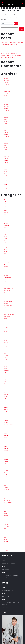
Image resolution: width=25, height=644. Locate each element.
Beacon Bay (6, 213)
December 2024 (7, 109)
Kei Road (5, 368)
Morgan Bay (6, 407)
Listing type (6, 394)
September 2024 (7, 115)
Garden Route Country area (9, 314)
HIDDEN (5, 345)
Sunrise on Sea (6, 522)
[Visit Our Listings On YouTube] (2, 2)
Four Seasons (6, 310)
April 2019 (5, 191)
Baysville (5, 210)
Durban (5, 280)
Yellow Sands (6, 550)
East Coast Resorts (7, 282)
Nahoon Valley (6, 420)
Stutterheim (6, 516)
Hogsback (5, 351)
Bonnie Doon (6, 228)
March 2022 (6, 178)
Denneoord (6, 275)
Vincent (5, 537)
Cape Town (6, 249)
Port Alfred (6, 459)
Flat (4, 297)
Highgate (5, 347)
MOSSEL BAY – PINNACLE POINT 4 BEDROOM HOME (11, 56)
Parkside (5, 442)
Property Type (6, 470)
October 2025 (6, 89)
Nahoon (5, 418)
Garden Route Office (7, 316)
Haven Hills (6, 342)
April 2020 (5, 189)
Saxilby (5, 485)
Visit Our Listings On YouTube (9, 4)
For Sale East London (7, 303)
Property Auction (7, 466)
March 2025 (6, 104)
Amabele (5, 202)
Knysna (5, 379)
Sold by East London (7, 500)
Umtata (5, 529)
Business (5, 236)
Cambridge (6, 243)
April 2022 (5, 176)
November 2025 (7, 87)
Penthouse (6, 449)
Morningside (6, 410)
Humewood (6, 355)
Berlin (5, 219)
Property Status (6, 468)
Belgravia (5, 215)
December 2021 (6, 184)
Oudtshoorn (6, 433)
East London (6, 284)
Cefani (5, 254)
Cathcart (5, 252)
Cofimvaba (6, 267)
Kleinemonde (6, 377)
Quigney (5, 474)
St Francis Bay (6, 507)
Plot (4, 455)
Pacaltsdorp (6, 436)
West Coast (6, 542)
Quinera (5, 481)
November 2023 (7, 137)
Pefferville (6, 444)
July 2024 (5, 119)
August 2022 (6, 167)
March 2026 (6, 78)
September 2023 (7, 141)
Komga (5, 381)
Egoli (5, 293)
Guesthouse (6, 338)
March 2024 (6, 128)
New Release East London (8, 425)
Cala (4, 241)
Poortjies (5, 457)
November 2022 (7, 161)
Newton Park (6, 429)
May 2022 (5, 174)
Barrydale (5, 208)
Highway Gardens (7, 349)
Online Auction (6, 431)
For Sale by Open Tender (8, 301)
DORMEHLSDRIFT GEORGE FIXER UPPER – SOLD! (10, 58)
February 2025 (6, 106)
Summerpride (6, 518)
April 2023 (5, 152)
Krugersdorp (6, 386)
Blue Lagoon (6, 223)
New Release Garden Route (9, 427)
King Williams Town (7, 375)
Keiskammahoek (7, 371)
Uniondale (6, 533)
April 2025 (5, 102)
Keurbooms (6, 373)
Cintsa (5, 264)
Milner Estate (6, 405)
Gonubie (5, 332)
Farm (5, 295)
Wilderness (6, 544)
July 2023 (5, 145)
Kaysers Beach (6, 364)
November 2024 (7, 111)
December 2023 (7, 135)
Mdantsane (6, 401)
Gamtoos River (6, 312)
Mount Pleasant (6, 414)
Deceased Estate (7, 273)
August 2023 (6, 143)
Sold (4, 498)
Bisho (5, 221)
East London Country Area (8, 288)
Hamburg (5, 340)
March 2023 (6, 154)
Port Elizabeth (6, 462)
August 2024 (6, 117)
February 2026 (6, 80)
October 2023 (6, 139)
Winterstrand (6, 548)
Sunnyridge (6, 520)
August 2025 (6, 93)
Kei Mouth (6, 366)
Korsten (5, 384)
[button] (22, 3)
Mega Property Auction (8, 403)
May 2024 (5, 124)
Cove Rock (6, 269)
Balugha (5, 206)
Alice (5, 200)
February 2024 (6, 130)
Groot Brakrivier (7, 336)
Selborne (5, 494)
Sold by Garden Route (8, 503)
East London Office (7, 290)
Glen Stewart (6, 327)
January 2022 (6, 182)
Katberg (5, 362)
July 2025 (5, 96)
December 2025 (7, 85)
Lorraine (5, 397)
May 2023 (5, 150)
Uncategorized (6, 531)
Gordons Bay (6, 334)
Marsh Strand (6, 399)
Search (2, 26)
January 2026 (6, 83)
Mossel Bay (6, 412)
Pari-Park (5, 440)
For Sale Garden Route (8, 306)
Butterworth (6, 239)
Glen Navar (6, 325)
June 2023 (5, 148)
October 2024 (6, 113)
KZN (4, 390)
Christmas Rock (6, 262)
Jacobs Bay (6, 360)
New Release (6, 423)
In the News (6, 358)
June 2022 (5, 171)
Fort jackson (6, 308)
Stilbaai (5, 511)
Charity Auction (6, 258)
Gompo (5, 329)
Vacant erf (5, 535)
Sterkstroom (6, 509)
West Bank (6, 539)
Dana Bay (5, 271)
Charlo (5, 260)
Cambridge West (7, 245)
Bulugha (5, 234)
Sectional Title (6, 490)
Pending (5, 446)
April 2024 (5, 126)
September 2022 (7, 165)
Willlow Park (6, 546)
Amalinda (5, 204)
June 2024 (6, 122)
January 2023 (6, 158)
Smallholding (6, 496)
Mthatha (5, 416)
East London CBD (7, 286)
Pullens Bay (6, 472)
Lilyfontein (6, 392)
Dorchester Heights (7, 277)
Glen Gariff (6, 323)
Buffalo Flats (6, 232)
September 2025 (7, 91)
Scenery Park (6, 487)
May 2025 (5, 100)
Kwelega (5, 388)
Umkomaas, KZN (7, 526)
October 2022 (6, 163)
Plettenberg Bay (7, 451)
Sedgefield (6, 492)
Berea (5, 217)
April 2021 (5, 187)
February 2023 (6, 156)
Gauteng (5, 319)
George (5, 321)
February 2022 (6, 180)
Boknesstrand (6, 226)
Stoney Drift (6, 513)
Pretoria (5, 464)
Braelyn (5, 230)
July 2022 (5, 169)
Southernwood (6, 505)
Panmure (5, 438)
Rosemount (6, 483)
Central (5, 256)
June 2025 (5, 98)
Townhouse (6, 524)
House (5, 353)
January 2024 (6, 132)
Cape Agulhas (6, 247)
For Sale (5, 299)
